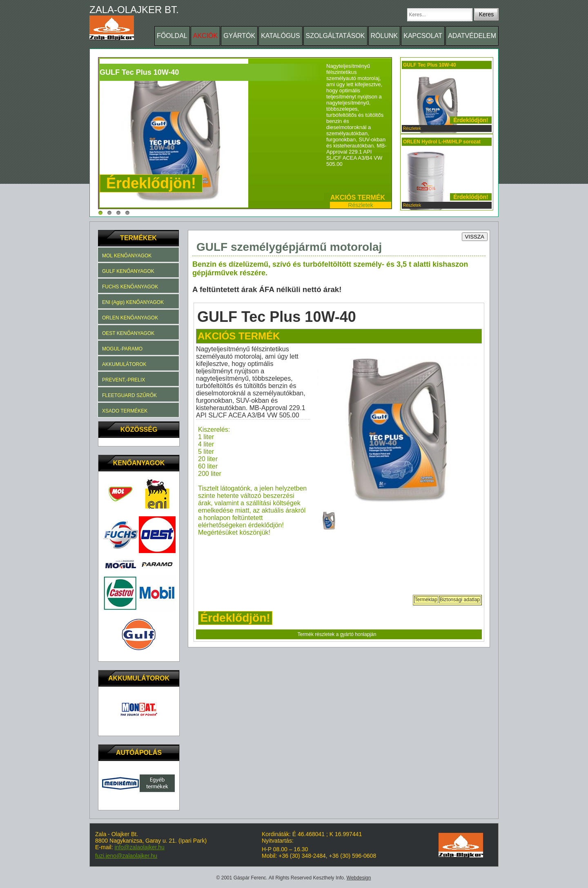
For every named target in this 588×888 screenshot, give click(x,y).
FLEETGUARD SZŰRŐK (129, 395)
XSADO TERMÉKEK (125, 411)
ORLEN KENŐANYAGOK (130, 318)
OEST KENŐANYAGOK (128, 333)
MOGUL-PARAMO (122, 349)
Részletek (360, 205)
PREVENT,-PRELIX (124, 380)
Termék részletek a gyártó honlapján (337, 634)
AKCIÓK (205, 36)
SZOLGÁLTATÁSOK (335, 36)
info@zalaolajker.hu (139, 847)
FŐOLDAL (172, 36)
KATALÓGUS (280, 36)
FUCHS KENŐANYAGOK (130, 287)
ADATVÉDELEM (472, 36)
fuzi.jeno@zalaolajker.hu (126, 856)
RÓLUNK (384, 36)
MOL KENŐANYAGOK (127, 256)
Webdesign (359, 878)
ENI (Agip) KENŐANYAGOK (133, 302)
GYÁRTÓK (239, 36)
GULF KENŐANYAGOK (128, 271)
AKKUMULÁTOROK (124, 364)
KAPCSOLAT (423, 36)
